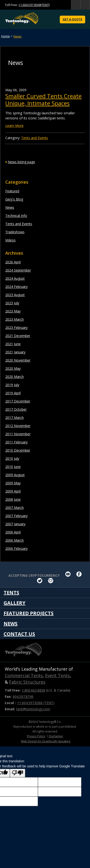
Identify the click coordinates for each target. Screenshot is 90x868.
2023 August (15, 295)
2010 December (18, 450)
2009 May (13, 483)
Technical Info (16, 216)
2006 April (13, 532)
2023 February (16, 327)
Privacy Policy (36, 736)
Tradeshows (15, 232)
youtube (68, 574)
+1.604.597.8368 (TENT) (36, 703)
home (85, 5)
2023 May (13, 311)
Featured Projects (29, 613)
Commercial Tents (24, 675)
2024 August (15, 278)
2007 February (16, 516)
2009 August (15, 475)
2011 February (16, 442)
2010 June (13, 467)
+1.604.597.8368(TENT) (34, 5)
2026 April (13, 262)
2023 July (12, 303)
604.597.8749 (23, 696)
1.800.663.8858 (33, 690)
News (18, 36)
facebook (79, 574)
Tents (11, 593)
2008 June (13, 499)
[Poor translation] (18, 773)
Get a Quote (72, 19)
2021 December (18, 336)
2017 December (18, 401)
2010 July (12, 458)
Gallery (15, 603)
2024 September (18, 270)
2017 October (16, 409)
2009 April (13, 491)
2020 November (18, 360)
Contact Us (19, 634)
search (76, 5)
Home (6, 36)
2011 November (18, 434)
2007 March (15, 508)
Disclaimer (56, 736)
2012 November (18, 426)
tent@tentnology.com (33, 709)
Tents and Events (19, 224)
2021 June (13, 344)
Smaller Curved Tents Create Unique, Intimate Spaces (43, 100)
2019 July (12, 385)
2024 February (16, 287)
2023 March (15, 319)
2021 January (15, 352)
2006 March (15, 540)
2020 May (13, 368)
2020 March (15, 377)
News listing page (21, 162)
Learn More (14, 126)
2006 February (16, 548)
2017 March (15, 418)
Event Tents (57, 675)
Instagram (51, 581)
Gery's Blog (14, 199)
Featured (12, 191)
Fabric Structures (27, 682)
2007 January (15, 524)
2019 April (13, 393)
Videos (10, 240)
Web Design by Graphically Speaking (46, 741)
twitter (40, 581)
